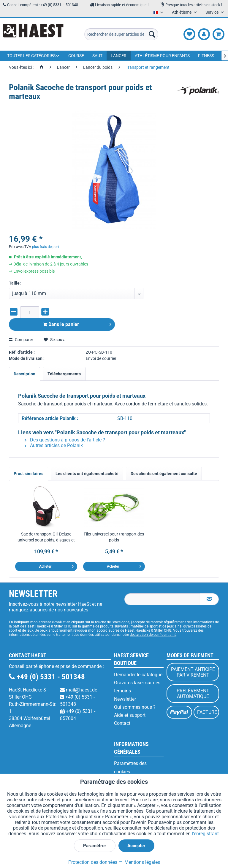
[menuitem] (121, 34)
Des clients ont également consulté (164, 474)
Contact (122, 723)
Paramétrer (95, 846)
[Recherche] (152, 34)
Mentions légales (139, 862)
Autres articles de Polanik (54, 445)
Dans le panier (77, 323)
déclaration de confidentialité (153, 635)
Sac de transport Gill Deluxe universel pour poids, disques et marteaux (46, 537)
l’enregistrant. (206, 834)
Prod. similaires (28, 474)
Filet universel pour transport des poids (114, 537)
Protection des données (93, 862)
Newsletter (125, 699)
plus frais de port (46, 247)
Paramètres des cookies (130, 767)
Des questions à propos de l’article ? (65, 440)
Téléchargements (64, 374)
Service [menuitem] (212, 12)
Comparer (21, 340)
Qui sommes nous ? (135, 707)
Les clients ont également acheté (87, 474)
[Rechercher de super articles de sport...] (121, 34)
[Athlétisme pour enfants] (162, 56)
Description (24, 374)
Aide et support (130, 715)
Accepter (136, 846)
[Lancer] (119, 56)
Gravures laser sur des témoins (137, 687)
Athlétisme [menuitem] (182, 12)
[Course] (76, 56)
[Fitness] (206, 56)
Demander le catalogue (138, 675)
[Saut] (97, 56)
